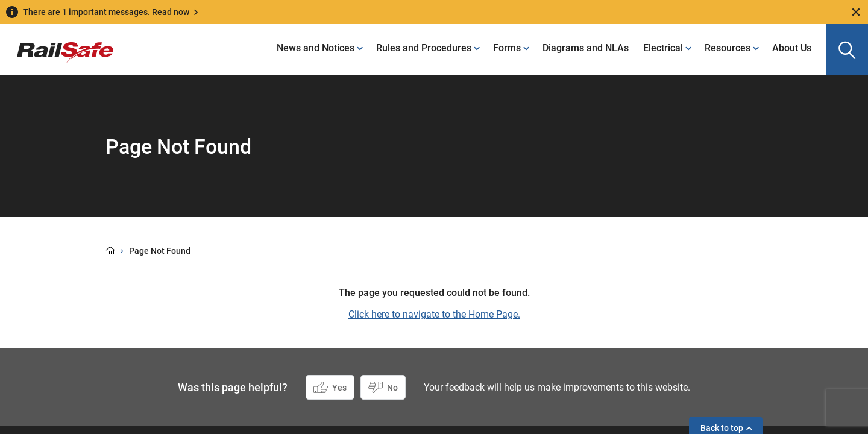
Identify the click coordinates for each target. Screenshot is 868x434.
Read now (171, 12)
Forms (507, 48)
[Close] (856, 12)
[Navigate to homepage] (57, 44)
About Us (792, 48)
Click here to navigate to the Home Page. (434, 314)
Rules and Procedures (424, 48)
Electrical (663, 48)
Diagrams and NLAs (586, 48)
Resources (728, 48)
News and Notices (316, 48)
